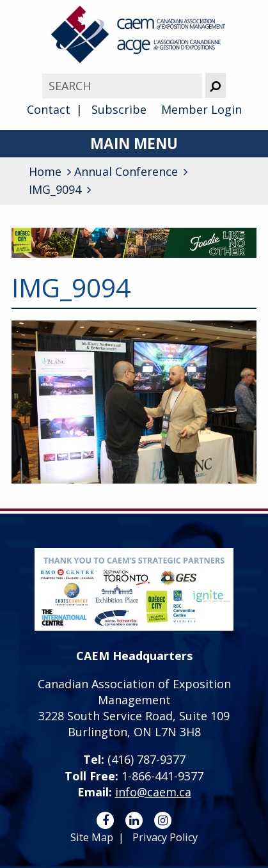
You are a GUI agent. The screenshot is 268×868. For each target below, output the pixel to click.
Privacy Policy (165, 837)
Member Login (201, 109)
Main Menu (134, 144)
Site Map (92, 837)
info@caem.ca (153, 792)
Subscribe (119, 109)
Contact (49, 109)
